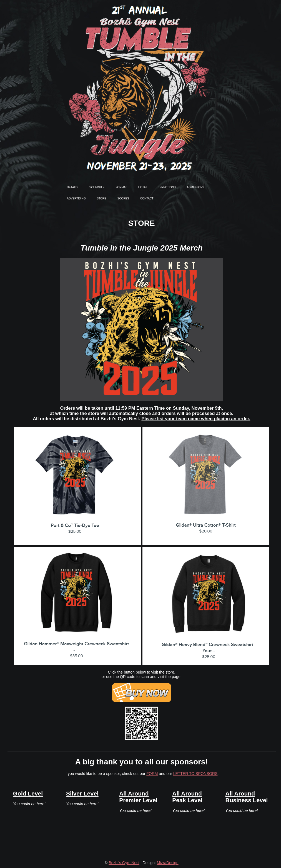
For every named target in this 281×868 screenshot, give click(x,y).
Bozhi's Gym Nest (124, 863)
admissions (196, 187)
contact (147, 198)
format (121, 187)
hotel (143, 187)
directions (167, 187)
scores (123, 198)
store (101, 198)
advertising (76, 198)
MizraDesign (168, 863)
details (73, 187)
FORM (152, 774)
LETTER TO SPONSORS (195, 774)
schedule (97, 187)
